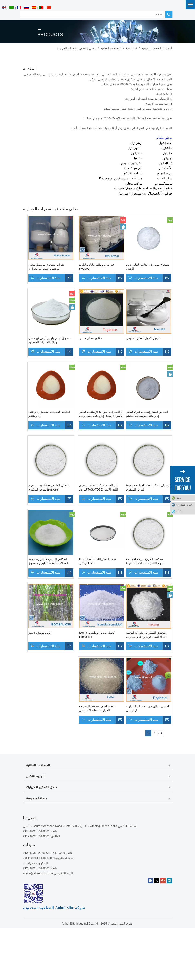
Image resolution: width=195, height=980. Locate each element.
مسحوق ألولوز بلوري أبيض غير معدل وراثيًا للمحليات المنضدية (54, 340)
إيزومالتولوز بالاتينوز (44, 633)
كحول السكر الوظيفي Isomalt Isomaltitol (97, 635)
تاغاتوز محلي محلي (91, 338)
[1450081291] (33, 894)
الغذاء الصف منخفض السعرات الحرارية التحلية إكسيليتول (97, 708)
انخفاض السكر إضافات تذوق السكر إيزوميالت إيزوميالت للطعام (147, 414)
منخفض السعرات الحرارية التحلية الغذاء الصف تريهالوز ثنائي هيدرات (146, 635)
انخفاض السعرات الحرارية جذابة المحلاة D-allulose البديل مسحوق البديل (52, 561)
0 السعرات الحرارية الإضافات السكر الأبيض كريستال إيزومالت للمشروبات (101, 414)
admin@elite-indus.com (38, 873)
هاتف (178, 498)
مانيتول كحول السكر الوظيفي (144, 338)
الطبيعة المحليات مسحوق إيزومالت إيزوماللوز (53, 414)
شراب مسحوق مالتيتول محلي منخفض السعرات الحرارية (50, 267)
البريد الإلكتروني (184, 505)
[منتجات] (97, 32)
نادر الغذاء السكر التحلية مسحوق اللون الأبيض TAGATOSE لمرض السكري (99, 488)
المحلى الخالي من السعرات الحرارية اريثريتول (148, 708)
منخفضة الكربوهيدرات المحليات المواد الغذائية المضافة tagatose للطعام (145, 561)
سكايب (179, 511)
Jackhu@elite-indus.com (39, 858)
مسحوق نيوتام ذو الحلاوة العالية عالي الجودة (148, 267)
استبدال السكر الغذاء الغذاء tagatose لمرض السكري (148, 487)
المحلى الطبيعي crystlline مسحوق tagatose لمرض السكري (53, 487)
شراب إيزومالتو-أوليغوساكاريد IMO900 (97, 267)
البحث (169, 14)
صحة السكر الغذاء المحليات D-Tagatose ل (97, 561)
